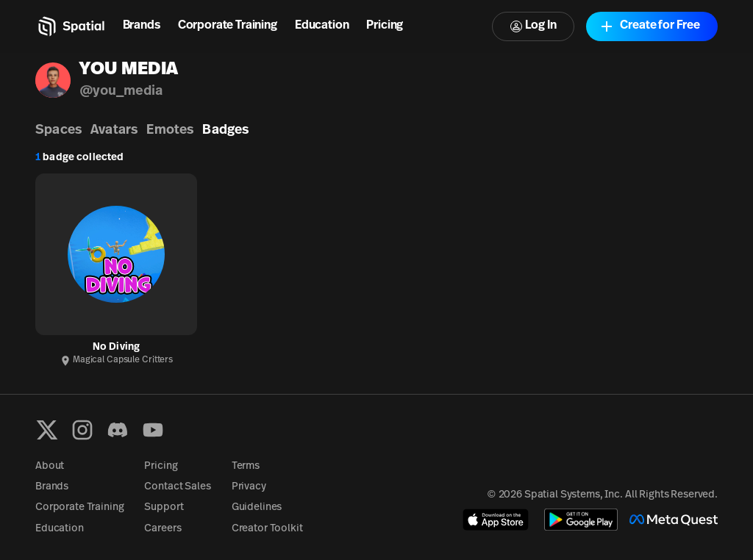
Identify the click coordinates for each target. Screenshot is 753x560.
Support (164, 507)
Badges (225, 130)
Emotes (170, 130)
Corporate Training (228, 26)
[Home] (70, 26)
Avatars (114, 130)
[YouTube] (153, 430)
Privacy (249, 487)
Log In (533, 26)
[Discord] (118, 430)
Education (322, 26)
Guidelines (257, 507)
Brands (142, 26)
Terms (246, 466)
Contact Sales (177, 487)
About (50, 466)
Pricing (385, 26)
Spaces (58, 130)
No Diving (116, 347)
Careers (163, 529)
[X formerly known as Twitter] (47, 430)
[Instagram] (82, 430)
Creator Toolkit (267, 529)
